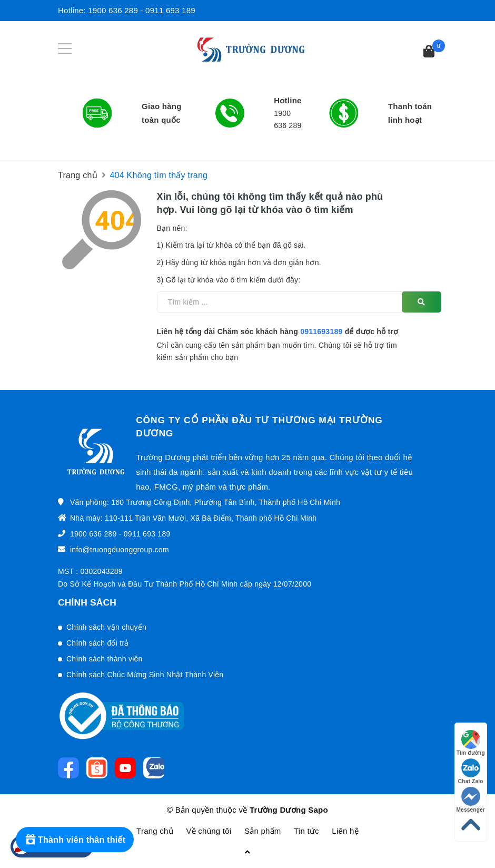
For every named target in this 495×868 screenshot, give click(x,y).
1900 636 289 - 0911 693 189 (142, 10)
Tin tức (306, 831)
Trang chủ (155, 831)
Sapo (318, 810)
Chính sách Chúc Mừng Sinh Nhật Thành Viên (145, 675)
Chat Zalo (471, 771)
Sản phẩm (263, 831)
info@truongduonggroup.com (120, 550)
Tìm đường (471, 743)
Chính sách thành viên (105, 659)
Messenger (471, 800)
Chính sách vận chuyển (106, 627)
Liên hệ (345, 831)
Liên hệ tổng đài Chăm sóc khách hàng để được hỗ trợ (278, 331)
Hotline (288, 100)
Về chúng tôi (209, 831)
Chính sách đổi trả (98, 643)
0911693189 (321, 331)
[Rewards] (75, 840)
